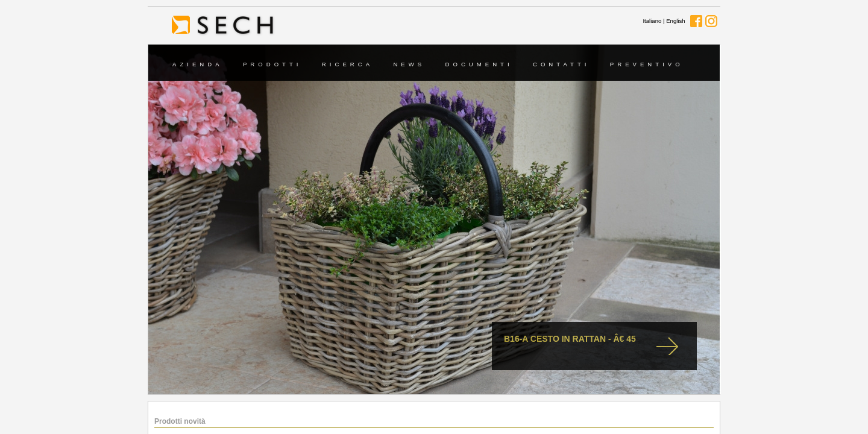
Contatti (561, 64)
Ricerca (348, 64)
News (409, 64)
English (675, 21)
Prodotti (272, 64)
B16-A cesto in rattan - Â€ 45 (570, 339)
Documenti (479, 64)
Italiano (652, 21)
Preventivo (647, 64)
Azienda (198, 64)
